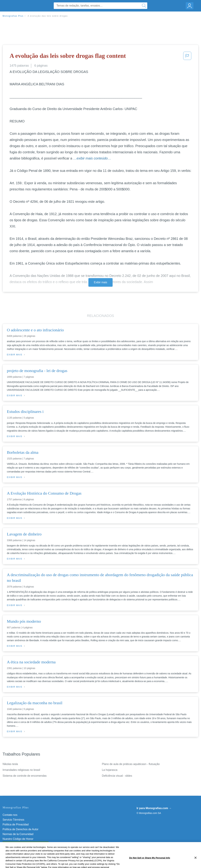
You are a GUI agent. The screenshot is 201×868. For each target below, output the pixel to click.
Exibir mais (100, 282)
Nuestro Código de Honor (18, 839)
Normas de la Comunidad (18, 834)
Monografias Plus (13, 16)
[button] (187, 57)
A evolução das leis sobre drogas (48, 16)
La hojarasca (110, 770)
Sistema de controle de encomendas (25, 776)
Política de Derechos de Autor (21, 829)
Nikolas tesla (10, 764)
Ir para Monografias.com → (154, 808)
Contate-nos (10, 815)
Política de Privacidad (16, 824)
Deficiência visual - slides (117, 776)
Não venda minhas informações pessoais (27, 844)
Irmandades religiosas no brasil (21, 770)
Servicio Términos (13, 820)
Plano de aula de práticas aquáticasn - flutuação (131, 764)
